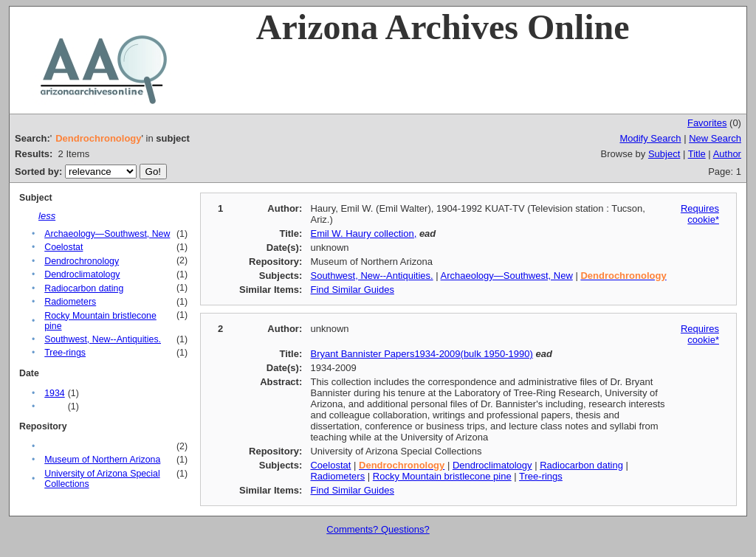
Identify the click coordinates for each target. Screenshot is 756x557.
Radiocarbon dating (84, 288)
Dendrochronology (82, 261)
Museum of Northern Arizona (102, 460)
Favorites (707, 123)
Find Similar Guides (352, 290)
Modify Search (650, 138)
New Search (715, 138)
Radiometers (70, 302)
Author (727, 154)
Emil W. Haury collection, (363, 233)
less (47, 216)
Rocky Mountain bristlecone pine (442, 476)
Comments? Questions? (378, 529)
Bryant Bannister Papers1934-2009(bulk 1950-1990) (421, 354)
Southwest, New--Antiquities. (103, 339)
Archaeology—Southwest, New (107, 234)
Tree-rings (65, 353)
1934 (54, 393)
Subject (664, 154)
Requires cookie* (700, 214)
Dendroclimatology (82, 274)
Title (697, 154)
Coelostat (63, 247)
